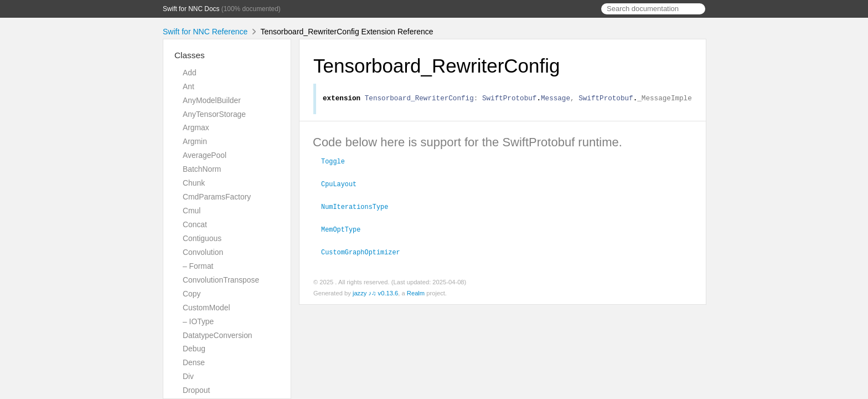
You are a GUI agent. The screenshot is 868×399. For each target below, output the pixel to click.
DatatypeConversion (218, 335)
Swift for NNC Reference (205, 32)
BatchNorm (202, 169)
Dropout (196, 390)
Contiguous (202, 238)
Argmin (195, 141)
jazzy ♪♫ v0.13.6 (375, 292)
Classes (190, 55)
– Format (198, 266)
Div (188, 376)
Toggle (338, 162)
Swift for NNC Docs (191, 9)
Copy (192, 294)
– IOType (198, 321)
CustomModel (206, 308)
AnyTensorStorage (214, 114)
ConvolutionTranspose (221, 280)
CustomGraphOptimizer (365, 251)
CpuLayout (343, 185)
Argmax (196, 127)
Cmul (192, 211)
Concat (195, 224)
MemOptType (345, 229)
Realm (416, 292)
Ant (188, 86)
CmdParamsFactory (217, 197)
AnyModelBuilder (212, 100)
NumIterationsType (359, 207)
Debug (194, 349)
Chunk (194, 183)
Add (190, 73)
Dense (194, 362)
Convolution (203, 252)
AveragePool (205, 155)
